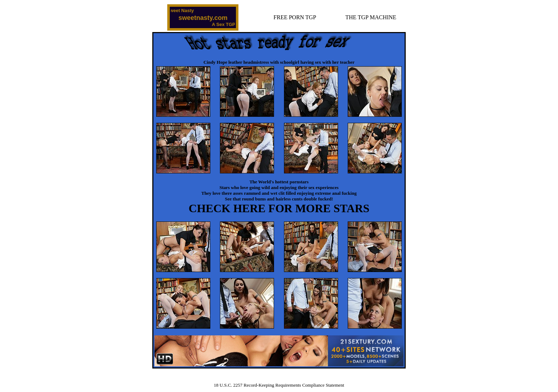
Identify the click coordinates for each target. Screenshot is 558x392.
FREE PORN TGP (295, 17)
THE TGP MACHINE (371, 17)
